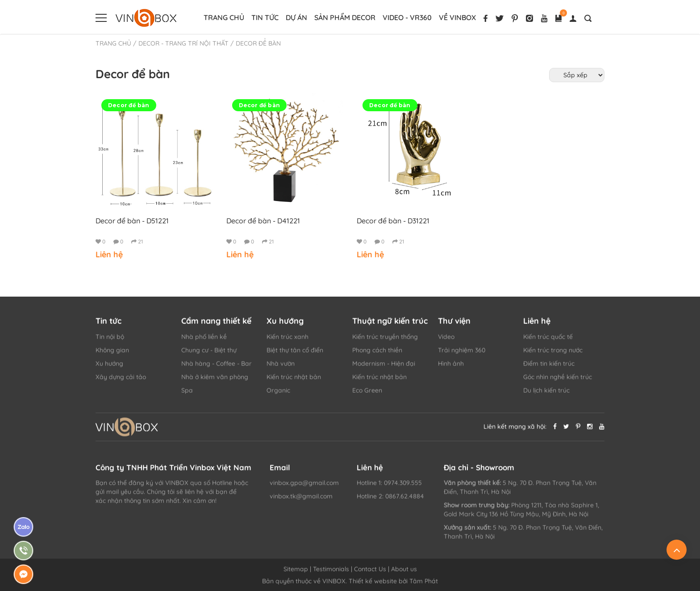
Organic (278, 395)
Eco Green (367, 395)
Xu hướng (109, 368)
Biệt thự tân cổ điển (295, 355)
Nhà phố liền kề (204, 341)
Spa (187, 395)
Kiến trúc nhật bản (294, 381)
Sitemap (296, 574)
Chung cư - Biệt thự (209, 355)
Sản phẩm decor (345, 17)
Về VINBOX (457, 17)
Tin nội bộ (110, 341)
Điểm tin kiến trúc (549, 368)
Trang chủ (224, 17)
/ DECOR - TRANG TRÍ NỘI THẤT (181, 43)
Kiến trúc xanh (287, 341)
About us (404, 574)
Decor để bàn (129, 105)
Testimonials (331, 574)
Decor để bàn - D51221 (132, 221)
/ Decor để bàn (256, 43)
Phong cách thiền (377, 355)
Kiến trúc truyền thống (385, 341)
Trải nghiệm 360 (462, 355)
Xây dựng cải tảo (121, 381)
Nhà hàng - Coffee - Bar (217, 368)
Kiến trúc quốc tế (548, 341)
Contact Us (370, 574)
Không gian (112, 355)
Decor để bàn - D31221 (393, 221)
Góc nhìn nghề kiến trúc (558, 381)
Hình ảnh (451, 368)
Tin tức (265, 17)
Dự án (296, 17)
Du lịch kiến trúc (546, 395)
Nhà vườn (281, 368)
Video (446, 341)
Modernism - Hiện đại (384, 368)
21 (137, 241)
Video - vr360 (407, 17)
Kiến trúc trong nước (553, 355)
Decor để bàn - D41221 (263, 221)
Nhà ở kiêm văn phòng (215, 381)
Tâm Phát (424, 586)
